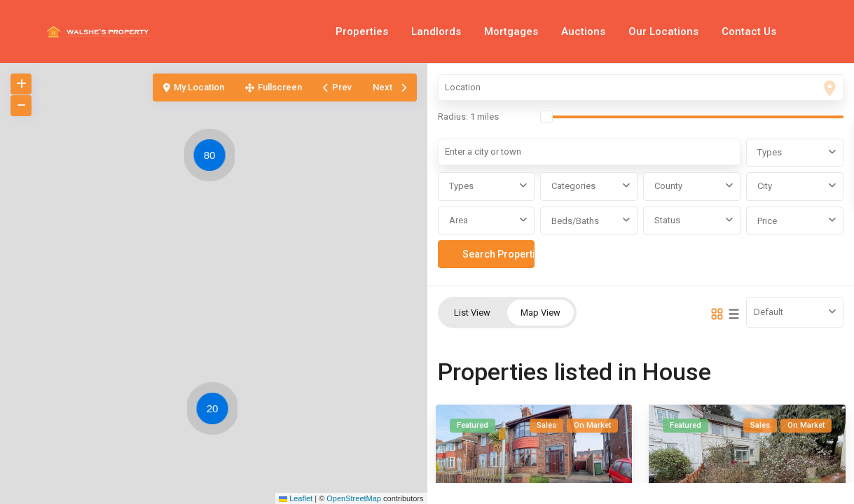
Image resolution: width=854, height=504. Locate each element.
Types (770, 152)
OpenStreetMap (354, 498)
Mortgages (511, 31)
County (668, 186)
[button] (216, 411)
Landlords (436, 31)
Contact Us (749, 31)
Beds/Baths (575, 221)
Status (667, 220)
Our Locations (663, 31)
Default (769, 312)
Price (767, 221)
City (765, 186)
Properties (362, 31)
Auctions (583, 31)
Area (459, 220)
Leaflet (296, 498)
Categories (573, 186)
